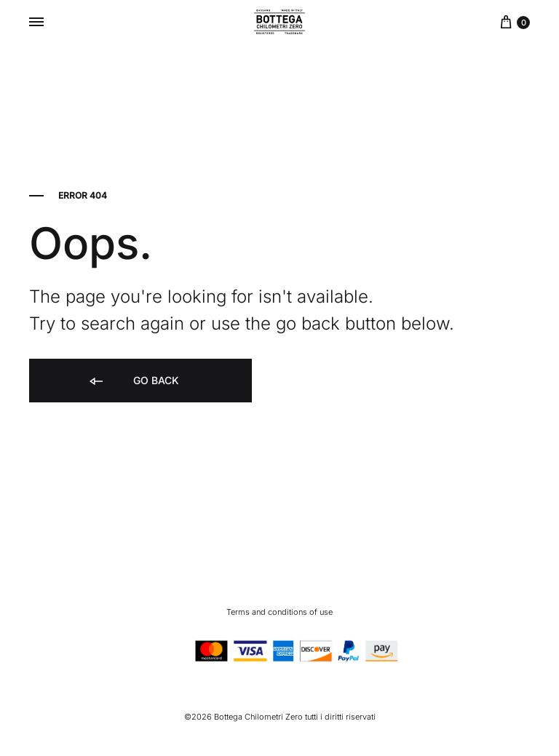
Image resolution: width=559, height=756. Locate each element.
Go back (133, 382)
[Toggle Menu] (36, 22)
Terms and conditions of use (279, 612)
